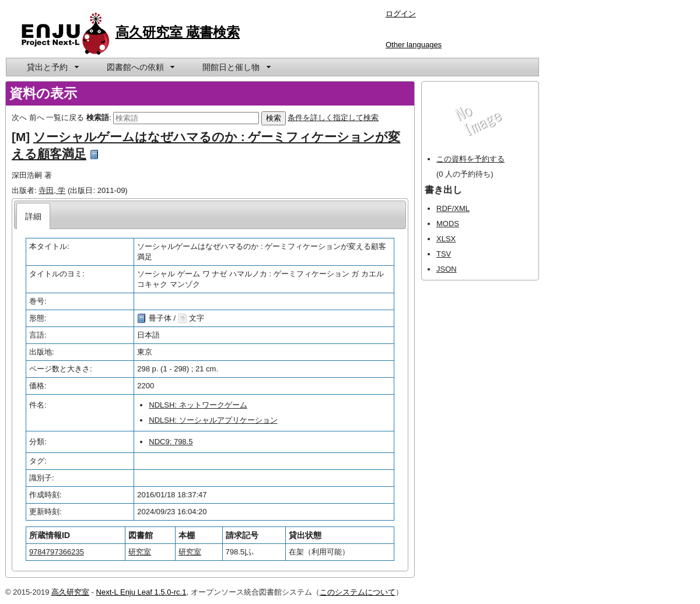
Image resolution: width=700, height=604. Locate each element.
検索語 (98, 117)
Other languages (414, 45)
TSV (444, 254)
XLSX (446, 239)
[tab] (34, 216)
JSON (447, 269)
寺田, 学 (52, 190)
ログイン (401, 14)
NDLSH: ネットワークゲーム (198, 405)
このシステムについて (358, 592)
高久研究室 (70, 592)
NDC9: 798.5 (171, 442)
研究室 (140, 552)
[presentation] (34, 216)
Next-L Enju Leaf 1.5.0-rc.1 (141, 592)
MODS (448, 224)
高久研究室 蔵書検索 (178, 32)
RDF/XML (453, 208)
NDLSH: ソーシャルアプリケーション (213, 420)
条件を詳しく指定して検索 (333, 117)
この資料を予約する (470, 159)
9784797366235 (57, 552)
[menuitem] (52, 67)
